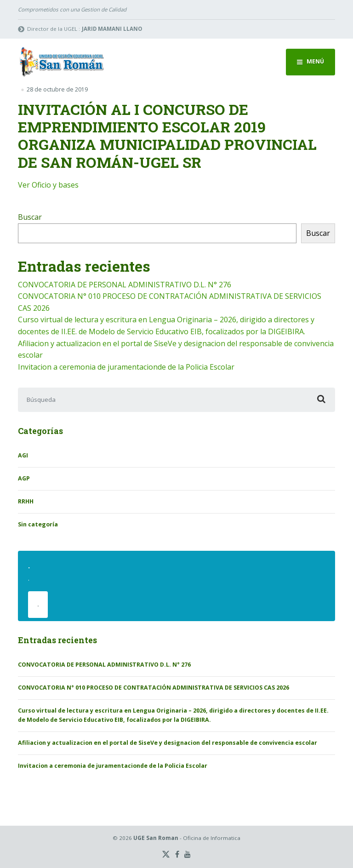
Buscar (30, 217)
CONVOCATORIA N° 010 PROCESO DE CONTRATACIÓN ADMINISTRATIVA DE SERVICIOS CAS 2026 (154, 688)
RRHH (26, 501)
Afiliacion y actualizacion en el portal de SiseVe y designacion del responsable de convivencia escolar (168, 743)
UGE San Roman (156, 838)
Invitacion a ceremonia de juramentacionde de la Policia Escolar (126, 367)
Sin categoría (38, 524)
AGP (24, 478)
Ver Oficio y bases (48, 185)
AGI (23, 455)
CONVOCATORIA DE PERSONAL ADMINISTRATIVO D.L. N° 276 (125, 285)
